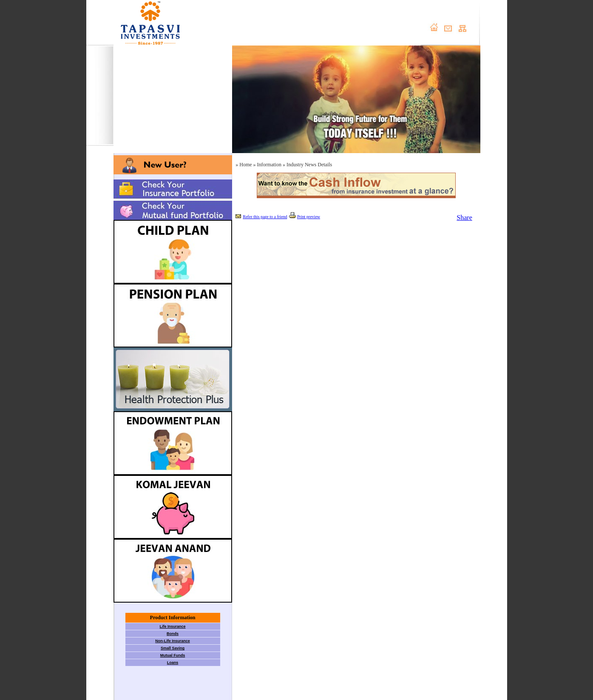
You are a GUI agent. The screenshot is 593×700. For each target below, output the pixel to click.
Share (464, 218)
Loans (173, 663)
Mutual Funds (173, 655)
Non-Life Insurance (173, 641)
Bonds (173, 634)
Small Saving (173, 648)
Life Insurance (172, 626)
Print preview (309, 217)
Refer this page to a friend (265, 217)
